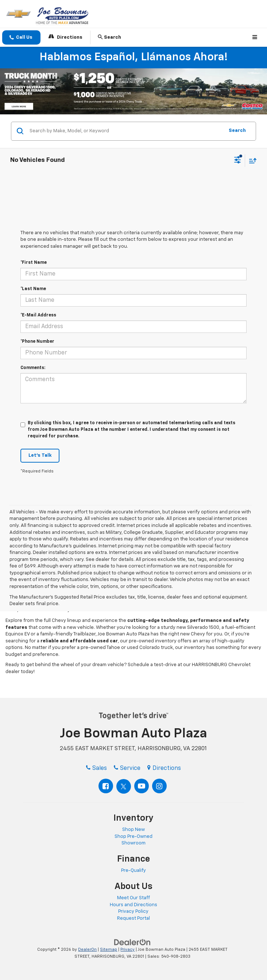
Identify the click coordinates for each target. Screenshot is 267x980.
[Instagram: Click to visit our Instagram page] (159, 786)
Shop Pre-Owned (133, 837)
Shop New (133, 830)
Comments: (33, 368)
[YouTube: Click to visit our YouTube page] (142, 786)
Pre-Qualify (133, 871)
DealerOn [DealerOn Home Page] (87, 949)
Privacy (127, 949)
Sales (96, 768)
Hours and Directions (133, 905)
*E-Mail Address (38, 315)
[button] (21, 37)
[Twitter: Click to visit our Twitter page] (124, 786)
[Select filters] (238, 161)
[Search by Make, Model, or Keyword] (126, 131)
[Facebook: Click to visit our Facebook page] (106, 786)
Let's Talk (40, 455)
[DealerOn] (132, 942)
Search (237, 131)
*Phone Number (37, 342)
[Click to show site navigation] (256, 37)
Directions (65, 37)
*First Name (34, 263)
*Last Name (33, 289)
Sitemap (109, 949)
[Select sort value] (251, 161)
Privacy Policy (133, 911)
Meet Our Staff (133, 898)
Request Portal (133, 918)
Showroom (133, 843)
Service (127, 768)
